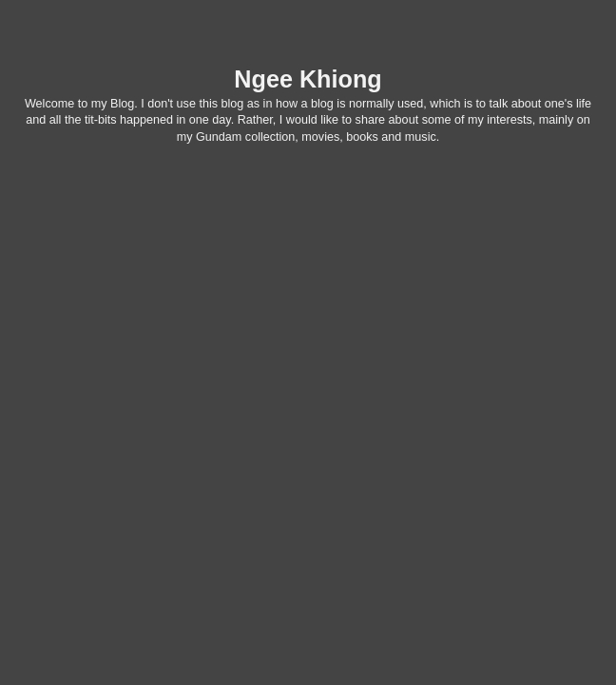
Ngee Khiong (308, 79)
